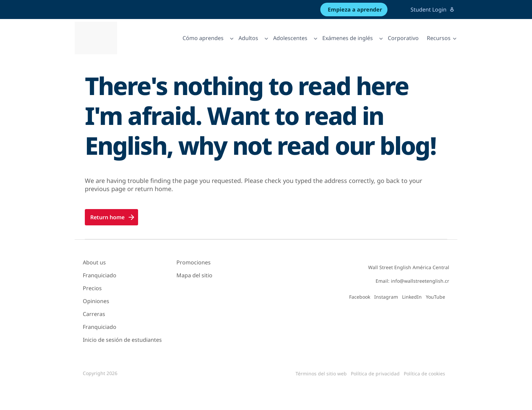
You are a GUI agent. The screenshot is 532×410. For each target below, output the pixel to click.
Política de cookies (424, 374)
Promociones (194, 262)
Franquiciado (100, 275)
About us (94, 262)
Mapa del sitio (194, 275)
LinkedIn (412, 297)
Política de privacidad (375, 374)
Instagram (386, 297)
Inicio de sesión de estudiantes (122, 340)
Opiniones (96, 301)
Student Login (433, 10)
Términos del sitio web (321, 374)
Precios (92, 288)
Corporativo (403, 38)
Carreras (94, 314)
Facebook (360, 297)
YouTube (435, 297)
